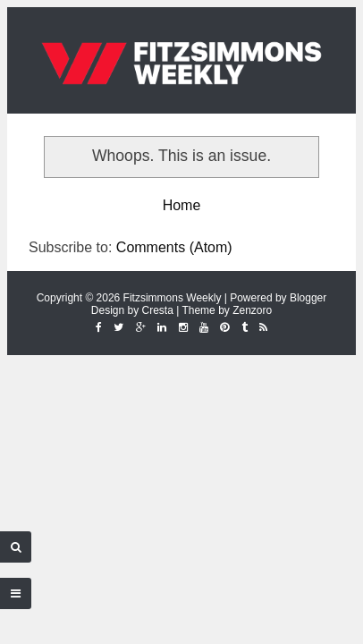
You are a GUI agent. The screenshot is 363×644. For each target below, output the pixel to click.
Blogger (308, 298)
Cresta (158, 310)
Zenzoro (252, 310)
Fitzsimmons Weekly (173, 298)
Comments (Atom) (174, 247)
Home (182, 205)
